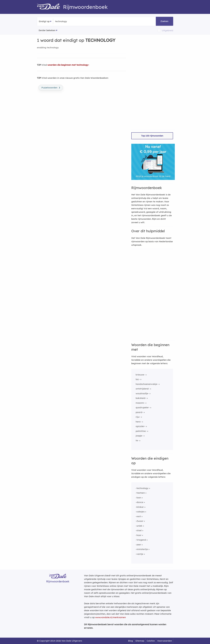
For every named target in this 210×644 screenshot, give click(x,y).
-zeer (138, 545)
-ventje (139, 554)
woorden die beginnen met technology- (68, 65)
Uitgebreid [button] (168, 30)
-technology (142, 488)
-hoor (138, 535)
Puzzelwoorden (51, 87)
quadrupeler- (143, 407)
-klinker (140, 507)
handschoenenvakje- (147, 384)
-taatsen (140, 493)
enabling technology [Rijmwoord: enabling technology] (48, 48)
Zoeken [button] (164, 21)
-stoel (139, 530)
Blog (131, 641)
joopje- (139, 436)
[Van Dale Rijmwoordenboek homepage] (50, 7)
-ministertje (142, 549)
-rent (138, 516)
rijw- (138, 417)
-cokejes (140, 512)
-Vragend (141, 540)
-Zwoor (139, 521)
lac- (138, 379)
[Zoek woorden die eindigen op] (69, 21)
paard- (139, 412)
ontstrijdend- (143, 389)
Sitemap (140, 641)
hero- (138, 422)
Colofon (151, 641)
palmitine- (141, 431)
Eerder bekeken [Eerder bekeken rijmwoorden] (47, 30)
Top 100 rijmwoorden (152, 136)
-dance (139, 502)
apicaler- (140, 426)
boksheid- (141, 398)
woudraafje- (142, 393)
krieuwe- (140, 375)
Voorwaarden (165, 641)
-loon (138, 498)
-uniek (139, 526)
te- (137, 440)
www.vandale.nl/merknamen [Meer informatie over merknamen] (111, 617)
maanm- (140, 403)
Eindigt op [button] (44, 21)
